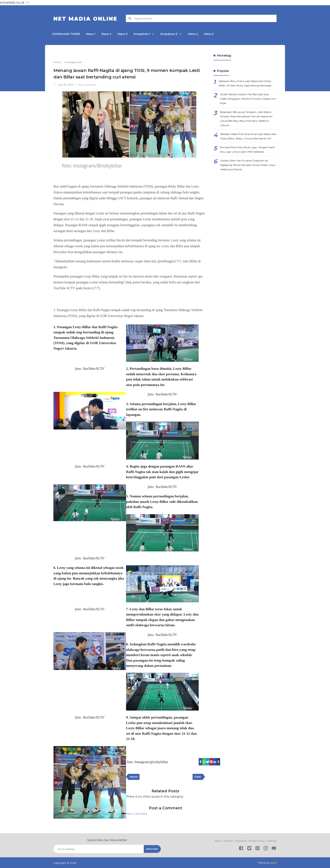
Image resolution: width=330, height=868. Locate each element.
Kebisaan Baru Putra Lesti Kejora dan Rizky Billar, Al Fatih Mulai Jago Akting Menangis (247, 87)
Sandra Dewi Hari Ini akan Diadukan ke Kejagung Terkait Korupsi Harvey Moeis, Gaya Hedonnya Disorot (247, 191)
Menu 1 (94, 34)
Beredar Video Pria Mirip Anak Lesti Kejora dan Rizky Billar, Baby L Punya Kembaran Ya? (248, 151)
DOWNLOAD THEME (67, 34)
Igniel (273, 863)
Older (197, 778)
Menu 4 (208, 34)
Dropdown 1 (152, 34)
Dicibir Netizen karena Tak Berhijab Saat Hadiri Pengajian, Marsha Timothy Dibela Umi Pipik (248, 106)
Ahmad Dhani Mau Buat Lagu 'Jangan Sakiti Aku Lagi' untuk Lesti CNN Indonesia (248, 171)
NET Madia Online (93, 18)
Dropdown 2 (182, 34)
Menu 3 (130, 34)
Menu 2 (112, 34)
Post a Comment (89, 85)
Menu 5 (226, 34)
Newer (135, 778)
